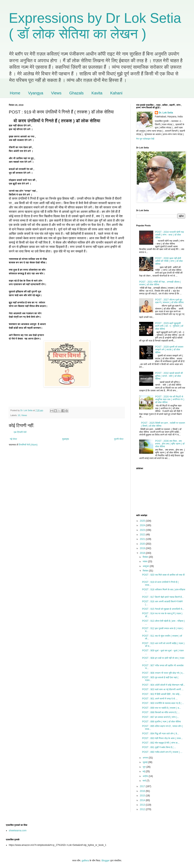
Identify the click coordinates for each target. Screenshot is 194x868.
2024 (143, 525)
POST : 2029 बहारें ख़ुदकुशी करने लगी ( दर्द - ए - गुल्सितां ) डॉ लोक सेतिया (169, 326)
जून (145, 767)
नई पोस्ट (13, 439)
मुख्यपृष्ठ (65, 439)
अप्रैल (146, 776)
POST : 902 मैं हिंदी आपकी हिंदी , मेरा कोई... (162, 694)
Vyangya (36, 93)
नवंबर (145, 561)
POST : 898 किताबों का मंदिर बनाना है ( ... (161, 712)
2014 (143, 800)
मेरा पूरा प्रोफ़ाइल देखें (145, 139)
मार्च (145, 781)
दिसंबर (146, 557)
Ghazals (76, 93)
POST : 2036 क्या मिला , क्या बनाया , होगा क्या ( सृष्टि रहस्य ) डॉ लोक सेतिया (170, 444)
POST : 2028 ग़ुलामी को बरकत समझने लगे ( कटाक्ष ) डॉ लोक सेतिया (169, 350)
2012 (143, 809)
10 (19, 415)
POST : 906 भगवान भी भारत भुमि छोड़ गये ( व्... (163, 673)
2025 (143, 521)
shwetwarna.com (18, 831)
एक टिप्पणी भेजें (20, 432)
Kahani (116, 93)
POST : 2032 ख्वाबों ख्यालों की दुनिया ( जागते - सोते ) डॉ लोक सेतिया (169, 376)
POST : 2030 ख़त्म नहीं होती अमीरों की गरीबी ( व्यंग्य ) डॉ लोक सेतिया (169, 261)
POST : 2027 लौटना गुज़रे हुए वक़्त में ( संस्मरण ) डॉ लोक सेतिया (169, 301)
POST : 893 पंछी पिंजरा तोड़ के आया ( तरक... (162, 738)
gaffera (85, 861)
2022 (143, 535)
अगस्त (146, 758)
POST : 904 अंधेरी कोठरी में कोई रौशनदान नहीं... (164, 685)
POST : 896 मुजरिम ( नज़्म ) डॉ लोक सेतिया (161, 722)
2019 (143, 548)
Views (56, 93)
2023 (143, 530)
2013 (143, 805)
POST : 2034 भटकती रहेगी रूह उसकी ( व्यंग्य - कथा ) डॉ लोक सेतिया (170, 235)
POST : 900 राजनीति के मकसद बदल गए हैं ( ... (163, 703)
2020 (143, 544)
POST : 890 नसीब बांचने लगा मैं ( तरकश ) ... (162, 752)
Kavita (97, 93)
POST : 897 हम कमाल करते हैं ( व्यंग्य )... (160, 717)
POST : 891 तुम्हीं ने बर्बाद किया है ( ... (159, 747)
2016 (143, 791)
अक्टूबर (146, 566)
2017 (143, 786)
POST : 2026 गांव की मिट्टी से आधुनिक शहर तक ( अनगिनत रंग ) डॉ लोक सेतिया (170, 399)
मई (144, 771)
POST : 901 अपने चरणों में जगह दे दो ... (160, 699)
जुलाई (145, 762)
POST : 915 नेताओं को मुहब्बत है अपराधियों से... (163, 609)
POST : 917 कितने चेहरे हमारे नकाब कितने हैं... (163, 597)
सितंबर (146, 571)
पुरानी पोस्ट (119, 439)
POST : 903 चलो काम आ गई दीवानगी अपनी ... (163, 689)
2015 (143, 796)
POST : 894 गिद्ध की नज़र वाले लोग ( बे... (160, 734)
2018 (143, 553)
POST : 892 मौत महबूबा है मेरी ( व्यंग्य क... (161, 743)
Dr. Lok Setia (166, 113)
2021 (143, 539)
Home (15, 93)
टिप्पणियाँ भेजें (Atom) (28, 445)
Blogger (106, 861)
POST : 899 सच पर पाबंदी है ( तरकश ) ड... (162, 708)
